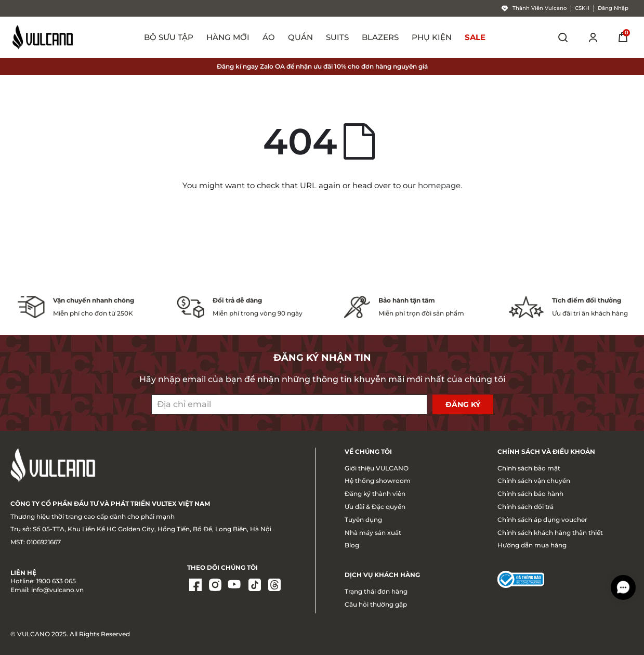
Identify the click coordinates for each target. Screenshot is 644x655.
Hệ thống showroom (378, 481)
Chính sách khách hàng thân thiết (550, 533)
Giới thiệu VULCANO (377, 468)
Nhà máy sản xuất (373, 533)
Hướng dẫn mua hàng (532, 545)
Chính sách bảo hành (530, 494)
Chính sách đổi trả (525, 507)
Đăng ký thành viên (375, 494)
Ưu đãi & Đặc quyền (375, 507)
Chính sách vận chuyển (534, 481)
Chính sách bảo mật (529, 468)
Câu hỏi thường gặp (376, 604)
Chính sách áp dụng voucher (542, 520)
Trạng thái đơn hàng (376, 591)
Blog (352, 545)
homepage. (440, 185)
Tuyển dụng (363, 520)
